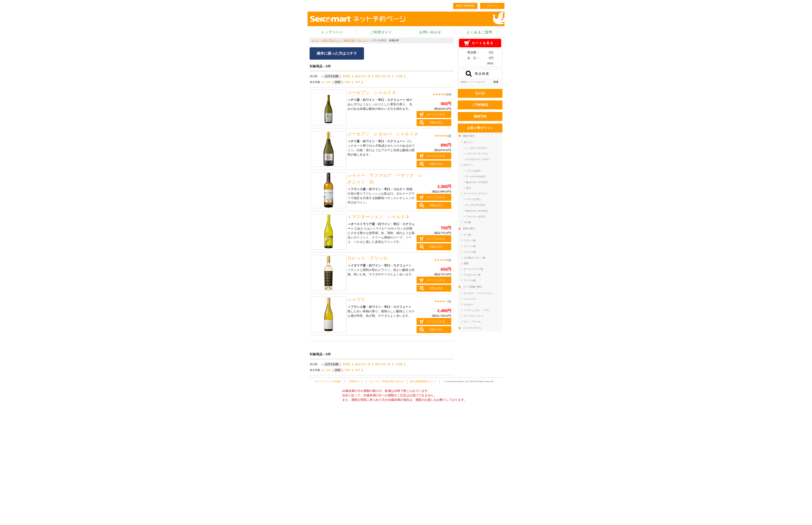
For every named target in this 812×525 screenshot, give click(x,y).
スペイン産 (470, 246)
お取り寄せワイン (332, 40)
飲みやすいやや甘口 (477, 182)
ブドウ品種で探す (473, 287)
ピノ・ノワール (472, 322)
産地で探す (469, 229)
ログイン (492, 6)
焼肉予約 (480, 116)
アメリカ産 (470, 280)
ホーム (315, 40)
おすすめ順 (332, 76)
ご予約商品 (480, 105)
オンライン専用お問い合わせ (387, 381)
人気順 (399, 76)
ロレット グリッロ (368, 258)
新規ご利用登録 (465, 6)
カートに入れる (436, 114)
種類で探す (350, 40)
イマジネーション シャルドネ (379, 217)
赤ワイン (469, 142)
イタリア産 (470, 252)
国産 (466, 263)
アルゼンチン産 (472, 275)
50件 (347, 82)
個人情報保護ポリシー (423, 381)
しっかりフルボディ (477, 148)
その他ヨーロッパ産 (475, 258)
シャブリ (356, 300)
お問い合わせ (430, 32)
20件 (338, 82)
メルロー (469, 305)
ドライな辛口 (473, 171)
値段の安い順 (363, 76)
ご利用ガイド (381, 32)
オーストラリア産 (473, 269)
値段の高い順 (383, 76)
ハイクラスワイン (473, 328)
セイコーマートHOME (328, 381)
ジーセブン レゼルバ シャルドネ (385, 134)
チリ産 (467, 235)
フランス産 (470, 240)
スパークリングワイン (476, 194)
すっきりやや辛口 (476, 177)
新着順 (347, 76)
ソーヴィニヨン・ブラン (477, 310)
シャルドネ (470, 299)
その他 (467, 222)
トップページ (332, 32)
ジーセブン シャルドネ (372, 93)
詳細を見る (436, 122)
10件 (328, 82)
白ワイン (363, 40)
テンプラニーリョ (473, 316)
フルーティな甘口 (476, 217)
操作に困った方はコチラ (337, 53)
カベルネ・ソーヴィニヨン (478, 293)
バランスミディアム (477, 154)
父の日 (480, 93)
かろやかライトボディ (478, 159)
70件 (357, 82)
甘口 (469, 188)
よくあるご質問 (479, 32)
